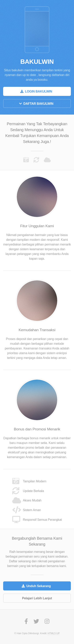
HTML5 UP (54, 633)
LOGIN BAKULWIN (38, 91)
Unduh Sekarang (38, 586)
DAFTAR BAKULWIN (38, 104)
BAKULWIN (37, 62)
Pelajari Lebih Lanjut (37, 598)
